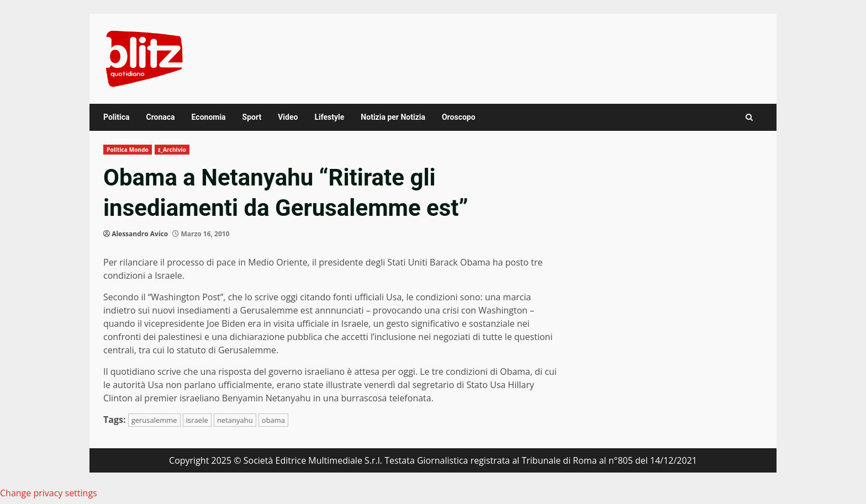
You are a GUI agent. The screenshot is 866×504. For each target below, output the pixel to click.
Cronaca (160, 117)
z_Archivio (172, 150)
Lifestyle (329, 117)
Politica (116, 117)
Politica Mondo (128, 150)
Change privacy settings (49, 493)
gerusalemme (154, 420)
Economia (209, 117)
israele (197, 420)
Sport (252, 117)
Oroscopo (459, 117)
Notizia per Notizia (393, 117)
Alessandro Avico (140, 234)
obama (273, 420)
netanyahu (235, 420)
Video (288, 117)
